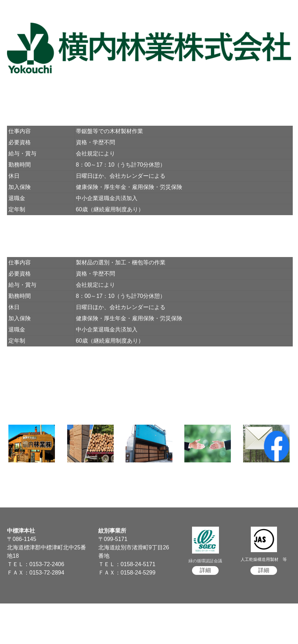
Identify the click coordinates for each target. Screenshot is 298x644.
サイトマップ (16, 624)
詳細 (205, 570)
